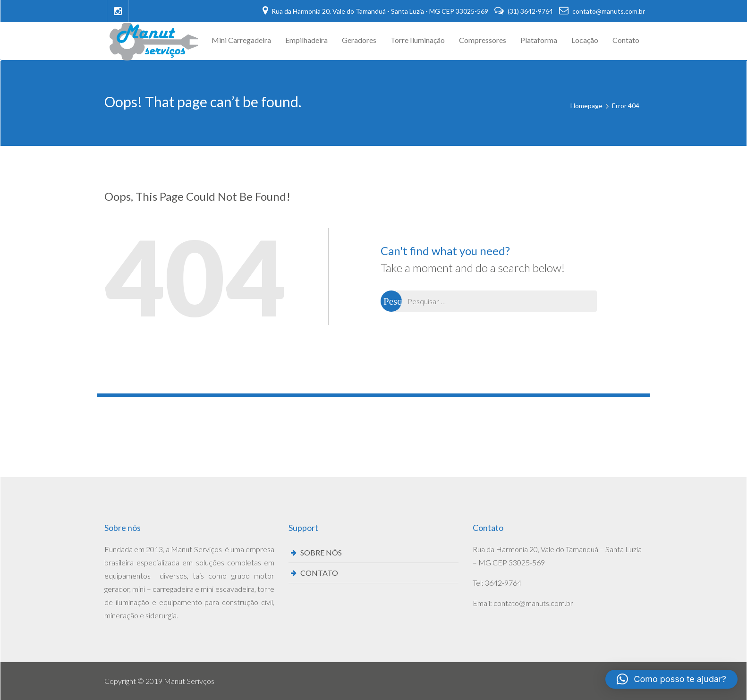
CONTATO (319, 573)
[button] (671, 679)
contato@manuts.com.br (602, 11)
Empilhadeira (306, 40)
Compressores (483, 40)
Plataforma (539, 40)
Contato (626, 40)
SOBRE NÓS (321, 552)
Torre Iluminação (418, 40)
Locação (585, 40)
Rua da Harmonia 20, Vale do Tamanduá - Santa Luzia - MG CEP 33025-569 (376, 11)
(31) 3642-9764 (524, 11)
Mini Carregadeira (241, 40)
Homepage (586, 106)
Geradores (359, 40)
